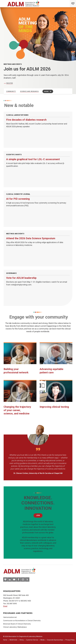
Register (10, 83)
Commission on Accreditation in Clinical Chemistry (22, 621)
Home (5, 640)
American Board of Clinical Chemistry (17, 624)
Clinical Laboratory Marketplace (15, 627)
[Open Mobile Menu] (73, 4)
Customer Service (32, 640)
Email (5, 606)
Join (38, 515)
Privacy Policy (70, 640)
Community (11, 91)
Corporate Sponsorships (55, 640)
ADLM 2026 (13, 640)
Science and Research (29, 91)
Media (42, 640)
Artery (22, 640)
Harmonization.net (10, 617)
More (46, 91)
